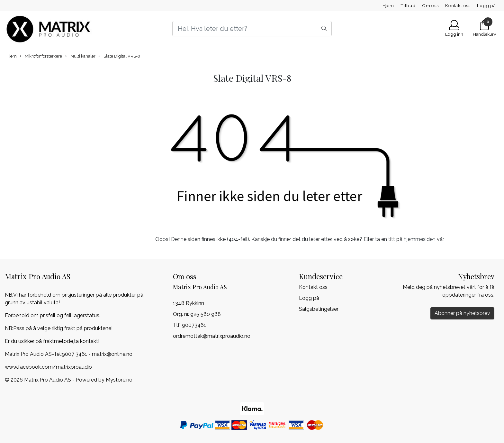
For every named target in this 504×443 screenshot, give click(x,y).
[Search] (252, 29)
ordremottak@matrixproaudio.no (212, 336)
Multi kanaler (80, 56)
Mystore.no (119, 380)
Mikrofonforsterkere (41, 56)
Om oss (430, 5)
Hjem (388, 5)
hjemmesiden (420, 239)
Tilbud (408, 5)
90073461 (194, 325)
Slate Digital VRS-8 (119, 56)
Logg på (486, 5)
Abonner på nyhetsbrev (462, 313)
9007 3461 (74, 354)
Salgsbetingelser (319, 309)
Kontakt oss (458, 5)
